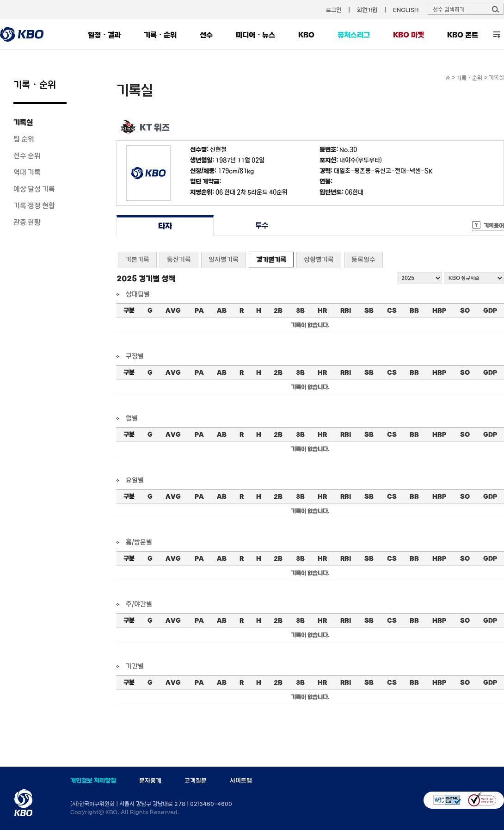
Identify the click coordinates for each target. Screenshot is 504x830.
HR (322, 310)
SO (465, 310)
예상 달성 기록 (34, 189)
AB (222, 310)
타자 (165, 226)
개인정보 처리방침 (93, 780)
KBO (306, 35)
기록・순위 (160, 35)
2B (278, 310)
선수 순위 (27, 155)
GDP (490, 310)
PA (199, 310)
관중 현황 (27, 222)
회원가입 (367, 10)
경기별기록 (271, 259)
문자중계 (150, 780)
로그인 (334, 10)
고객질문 (196, 780)
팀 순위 (24, 139)
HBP (439, 310)
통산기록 (179, 259)
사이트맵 (241, 780)
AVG (173, 310)
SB (369, 310)
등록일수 (363, 259)
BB (414, 310)
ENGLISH (406, 10)
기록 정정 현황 (34, 205)
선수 (206, 35)
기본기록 (137, 259)
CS (392, 310)
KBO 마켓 (409, 35)
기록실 (23, 122)
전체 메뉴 (497, 34)
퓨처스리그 (354, 35)
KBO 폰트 (463, 35)
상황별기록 (319, 259)
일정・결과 (104, 35)
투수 (262, 226)
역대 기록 (27, 172)
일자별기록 (224, 259)
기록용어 (494, 225)
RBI (346, 310)
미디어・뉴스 (255, 35)
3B (300, 310)
